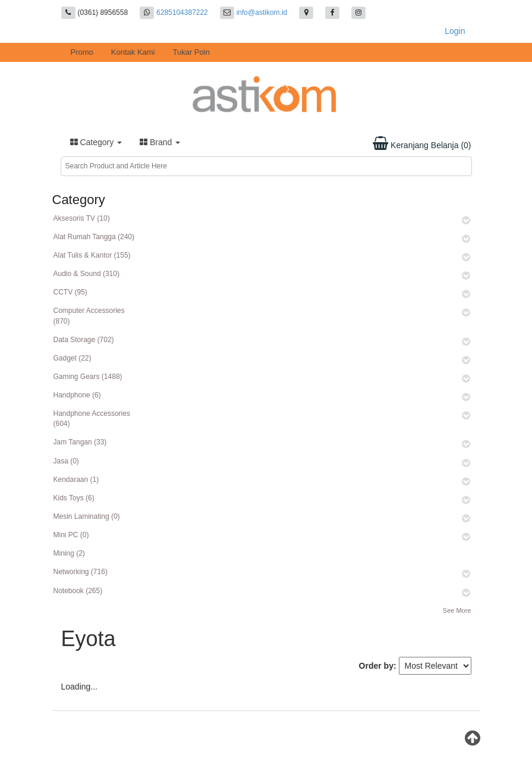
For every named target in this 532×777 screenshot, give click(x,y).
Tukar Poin (191, 52)
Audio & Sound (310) (86, 274)
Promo (82, 52)
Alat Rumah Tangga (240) (94, 237)
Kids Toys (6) (74, 498)
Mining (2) (69, 553)
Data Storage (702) (84, 340)
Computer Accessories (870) (89, 316)
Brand (160, 142)
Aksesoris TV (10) (82, 218)
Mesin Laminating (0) (87, 516)
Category (96, 142)
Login (455, 31)
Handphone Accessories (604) (92, 419)
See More (457, 610)
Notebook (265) (78, 591)
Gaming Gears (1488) (88, 377)
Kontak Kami (133, 52)
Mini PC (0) (71, 535)
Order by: (378, 666)
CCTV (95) (70, 292)
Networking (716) (81, 572)
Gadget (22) (73, 358)
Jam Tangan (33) (80, 442)
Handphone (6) (77, 395)
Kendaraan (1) (76, 480)
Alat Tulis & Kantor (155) (92, 255)
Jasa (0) (66, 461)
